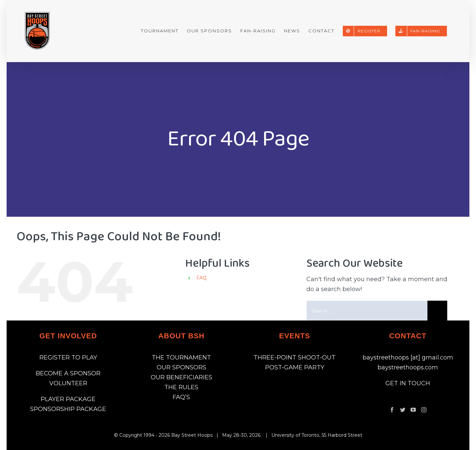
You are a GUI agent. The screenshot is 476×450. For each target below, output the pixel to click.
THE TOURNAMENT (181, 357)
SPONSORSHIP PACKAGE (68, 409)
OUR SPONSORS (181, 367)
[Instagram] (424, 410)
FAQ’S (181, 397)
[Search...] (367, 311)
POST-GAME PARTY (295, 367)
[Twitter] (403, 410)
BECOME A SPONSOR (68, 373)
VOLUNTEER (68, 383)
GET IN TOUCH (408, 383)
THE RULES (181, 387)
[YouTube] (413, 410)
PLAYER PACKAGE (68, 399)
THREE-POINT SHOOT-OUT (295, 357)
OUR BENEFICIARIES (181, 377)
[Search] (437, 311)
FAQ (201, 278)
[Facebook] (392, 410)
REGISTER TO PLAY (68, 357)
